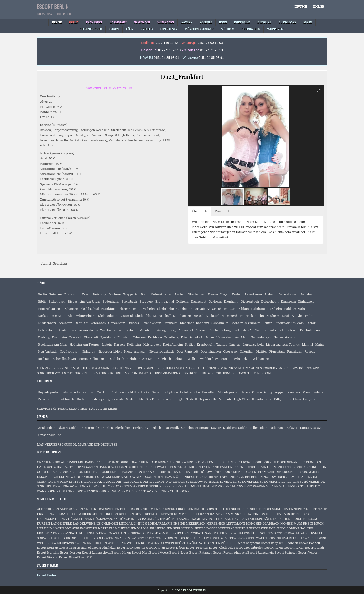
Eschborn (155, 337)
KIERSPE (256, 519)
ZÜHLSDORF (180, 491)
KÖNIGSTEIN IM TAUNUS (243, 368)
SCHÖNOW (66, 486)
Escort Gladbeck (221, 548)
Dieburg (44, 337)
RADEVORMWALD (108, 533)
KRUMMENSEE (313, 472)
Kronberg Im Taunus (212, 345)
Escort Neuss (179, 553)
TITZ (151, 538)
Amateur (294, 392)
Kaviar (216, 428)
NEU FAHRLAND (208, 477)
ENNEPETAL (298, 509)
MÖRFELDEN (288, 368)
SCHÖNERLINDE (312, 482)
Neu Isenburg (70, 351)
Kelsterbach (152, 345)
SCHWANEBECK (136, 486)
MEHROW (165, 477)
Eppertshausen (49, 309)
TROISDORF (184, 538)
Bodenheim (111, 302)
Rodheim (203, 323)
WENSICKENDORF (97, 491)
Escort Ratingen (201, 553)
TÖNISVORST (165, 538)
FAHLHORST (192, 467)
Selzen (268, 323)
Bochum (115, 294)
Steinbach (117, 359)
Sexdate (118, 399)
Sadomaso (277, 428)
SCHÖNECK (45, 373)
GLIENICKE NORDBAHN (309, 467)
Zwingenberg (166, 330)
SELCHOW (187, 486)
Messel (198, 316)
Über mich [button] (199, 211)
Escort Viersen (48, 557)
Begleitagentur (49, 392)
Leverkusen (253, 294)
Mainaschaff (162, 316)
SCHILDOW (194, 482)
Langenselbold (253, 345)
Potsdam (56, 294)
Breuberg (146, 302)
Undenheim (68, 330)
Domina (107, 428)
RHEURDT (150, 533)
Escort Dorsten (154, 548)
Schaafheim (220, 323)
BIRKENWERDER (184, 462)
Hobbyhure (169, 392)
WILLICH (157, 543)
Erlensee (139, 337)
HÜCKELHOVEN (80, 519)
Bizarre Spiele (68, 428)
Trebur (311, 323)
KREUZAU (311, 519)
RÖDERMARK (309, 368)
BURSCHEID (215, 509)
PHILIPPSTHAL (90, 482)
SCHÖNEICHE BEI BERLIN (280, 482)
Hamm (213, 294)
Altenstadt (186, 330)
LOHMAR (154, 523)
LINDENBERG (84, 477)
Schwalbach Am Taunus (70, 359)
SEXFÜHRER (79, 409)
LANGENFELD (62, 523)
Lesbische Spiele (235, 428)
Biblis (42, 302)
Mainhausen (182, 316)
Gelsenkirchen (162, 294)
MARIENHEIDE (174, 523)
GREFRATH (165, 514)
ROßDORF (265, 373)
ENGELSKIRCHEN (275, 509)
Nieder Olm (305, 316)
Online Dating (262, 392)
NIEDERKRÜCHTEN (233, 528)
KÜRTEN (44, 523)
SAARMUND (159, 482)
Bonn (145, 294)
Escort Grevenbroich (248, 548)
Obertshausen (210, 351)
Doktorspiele (90, 428)
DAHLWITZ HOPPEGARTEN (77, 467)
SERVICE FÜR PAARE (53, 409)
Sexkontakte (135, 399)
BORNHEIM (145, 509)
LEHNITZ (66, 477)
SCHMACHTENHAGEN (220, 482)
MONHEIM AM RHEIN (297, 523)
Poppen (280, 392)
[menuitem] (301, 7)
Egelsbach (108, 337)
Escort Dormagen (130, 548)
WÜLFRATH (197, 543)
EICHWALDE (160, 467)
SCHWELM (314, 533)
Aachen (180, 294)
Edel (114, 392)
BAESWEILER (109, 509)
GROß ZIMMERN (166, 373)
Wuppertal (131, 294)
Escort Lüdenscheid (96, 553)
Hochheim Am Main (53, 345)
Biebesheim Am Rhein (84, 302)
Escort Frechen (197, 548)
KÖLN (268, 519)
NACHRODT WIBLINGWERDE (75, 528)
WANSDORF (46, 491)
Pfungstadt (277, 351)
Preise (57, 22)
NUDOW (270, 477)
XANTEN (214, 543)
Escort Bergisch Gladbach (279, 543)
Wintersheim (128, 330)
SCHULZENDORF (110, 486)
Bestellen (209, 392)
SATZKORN (177, 482)
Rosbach (44, 359)
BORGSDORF (252, 462)
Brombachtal (165, 302)
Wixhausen (261, 359)
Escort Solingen (286, 553)
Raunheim (295, 351)
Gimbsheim (166, 309)
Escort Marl (140, 553)
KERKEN (225, 519)
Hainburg (258, 309)
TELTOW (237, 486)
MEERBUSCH (196, 523)
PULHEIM (86, 533)
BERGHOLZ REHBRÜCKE (138, 462)
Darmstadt (199, 302)
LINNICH (140, 523)
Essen (86, 294)
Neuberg (288, 316)
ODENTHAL (297, 528)
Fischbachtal (90, 309)
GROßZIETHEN (131, 472)
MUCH (319, 523)
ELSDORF (253, 509)
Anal (41, 428)
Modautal (212, 316)
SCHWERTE (46, 538)
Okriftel (261, 351)
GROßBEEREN (108, 472)
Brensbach (129, 302)
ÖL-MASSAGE (83, 444)
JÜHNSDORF (222, 472)
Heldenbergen (261, 337)
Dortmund (72, 294)
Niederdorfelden (110, 351)
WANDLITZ (312, 486)
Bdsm (51, 428)
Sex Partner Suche (159, 399)
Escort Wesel (68, 557)
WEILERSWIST (65, 543)
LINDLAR (126, 523)
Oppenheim (117, 323)
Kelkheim (134, 345)
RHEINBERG (132, 533)
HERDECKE (46, 519)
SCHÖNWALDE (86, 486)
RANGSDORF (112, 482)
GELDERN (126, 514)
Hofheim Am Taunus (84, 345)
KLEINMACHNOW (267, 472)
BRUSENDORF (311, 462)
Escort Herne (274, 548)
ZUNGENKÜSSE (106, 444)
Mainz (320, 345)
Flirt (92, 392)
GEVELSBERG (145, 514)
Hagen (225, 294)
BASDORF (92, 462)
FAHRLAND (211, 467)
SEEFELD (171, 486)
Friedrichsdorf (192, 337)
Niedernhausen (135, 351)
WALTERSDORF (291, 486)
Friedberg (172, 337)
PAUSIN (53, 482)
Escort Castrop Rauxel (75, 548)
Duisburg (100, 294)
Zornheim (147, 330)
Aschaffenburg (220, 330)
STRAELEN (122, 538)
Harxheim (275, 309)
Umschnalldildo (50, 435)
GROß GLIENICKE (60, 472)
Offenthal (247, 351)
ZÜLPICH (228, 543)
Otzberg (133, 323)
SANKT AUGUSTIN (219, 533)
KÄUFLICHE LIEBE (103, 409)
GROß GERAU (223, 373)
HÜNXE (124, 519)
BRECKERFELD (166, 509)
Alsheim (270, 294)
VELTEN (272, 486)
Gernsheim (147, 309)
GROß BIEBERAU (87, 373)
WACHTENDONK (268, 538)
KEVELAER (240, 519)
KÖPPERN (270, 368)
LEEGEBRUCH (48, 477)
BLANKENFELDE (211, 462)
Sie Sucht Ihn (129, 392)
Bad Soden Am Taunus (250, 330)
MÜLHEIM (45, 528)
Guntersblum (239, 309)
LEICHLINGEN (107, 523)
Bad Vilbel (276, 330)
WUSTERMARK (123, 491)
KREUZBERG (291, 472)
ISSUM (147, 519)
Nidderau (89, 351)
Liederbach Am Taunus (283, 345)
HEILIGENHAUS (278, 514)
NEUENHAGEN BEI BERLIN (242, 477)
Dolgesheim (270, 302)
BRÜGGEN (186, 509)
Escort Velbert (308, 553)
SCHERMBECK (271, 533)
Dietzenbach (250, 302)
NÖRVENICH (278, 528)
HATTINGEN (256, 514)
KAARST (185, 519)
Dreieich (76, 337)
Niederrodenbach (162, 351)
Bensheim (308, 294)
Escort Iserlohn (48, 553)
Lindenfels (143, 316)
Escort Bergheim (248, 543)
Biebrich (291, 330)
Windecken (242, 359)
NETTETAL (106, 528)
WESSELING (117, 543)
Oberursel (230, 351)
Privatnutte (46, 399)
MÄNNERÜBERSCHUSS (54, 444)
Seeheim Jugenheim (246, 323)
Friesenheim (127, 309)
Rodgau (310, 351)
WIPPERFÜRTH (176, 543)
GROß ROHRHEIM (114, 373)
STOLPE (223, 486)
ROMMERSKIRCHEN (174, 533)
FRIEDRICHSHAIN (253, 467)
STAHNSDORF (206, 486)
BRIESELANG (290, 462)
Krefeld (237, 294)
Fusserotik (171, 428)
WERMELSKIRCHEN (92, 543)
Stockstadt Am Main (289, 323)
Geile (155, 392)
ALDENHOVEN (48, 509)
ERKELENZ (45, 514)
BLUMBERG (233, 462)
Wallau (193, 359)
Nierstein (65, 323)
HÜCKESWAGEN (106, 519)
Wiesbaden (108, 330)
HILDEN (61, 519)
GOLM (42, 472)
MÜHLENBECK (184, 477)
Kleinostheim (108, 316)
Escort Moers (159, 553)
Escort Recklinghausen (230, 553)
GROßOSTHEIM (245, 373)
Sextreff (192, 399)
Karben (119, 345)
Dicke (145, 392)
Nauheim (273, 316)
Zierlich (103, 392)
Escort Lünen (121, 553)
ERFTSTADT (318, 509)
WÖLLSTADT (64, 373)
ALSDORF (91, 509)
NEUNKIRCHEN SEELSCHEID (171, 528)
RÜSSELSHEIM (65, 368)
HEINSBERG (300, 514)
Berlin (43, 294)
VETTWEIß (233, 538)
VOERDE (249, 538)
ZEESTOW (143, 491)
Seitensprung (101, 399)
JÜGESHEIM (214, 368)
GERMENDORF (278, 467)
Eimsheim (288, 302)
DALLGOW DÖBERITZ (115, 467)
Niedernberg (47, 323)
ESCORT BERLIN (53, 6)
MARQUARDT (146, 477)
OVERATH (71, 533)
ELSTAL (176, 467)
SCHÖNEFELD (249, 482)
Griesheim (220, 309)
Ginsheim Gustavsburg (193, 309)
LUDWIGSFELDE (108, 477)
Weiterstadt (223, 359)
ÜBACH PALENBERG (209, 538)
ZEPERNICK (161, 491)
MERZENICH (216, 523)
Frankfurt (108, 309)
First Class (293, 399)
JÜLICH (172, 519)
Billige (278, 399)
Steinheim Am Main (141, 359)
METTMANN (236, 523)
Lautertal (126, 316)
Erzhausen (70, 309)
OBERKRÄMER (288, 477)
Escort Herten (294, 548)
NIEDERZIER (258, 528)
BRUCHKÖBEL (143, 368)
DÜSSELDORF (235, 509)
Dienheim (231, 302)
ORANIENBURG (49, 462)
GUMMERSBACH (187, 514)
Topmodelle (208, 399)
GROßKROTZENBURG (195, 373)
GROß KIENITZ (85, 472)
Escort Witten (88, 557)
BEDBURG (128, 509)
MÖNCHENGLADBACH (263, 523)
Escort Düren (175, 548)
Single (179, 399)
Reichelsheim (151, 323)
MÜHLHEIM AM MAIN (93, 368)
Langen (235, 345)
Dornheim (59, 337)
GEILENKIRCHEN (105, 514)
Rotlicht (83, 399)
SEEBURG (156, 486)
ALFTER (66, 509)
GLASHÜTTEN (121, 368)
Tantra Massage (311, 428)
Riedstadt (187, 323)
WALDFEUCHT (293, 538)
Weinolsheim (88, 330)
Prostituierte (66, 399)
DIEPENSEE (141, 467)
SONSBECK (81, 538)
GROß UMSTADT (141, 373)
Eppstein (124, 337)
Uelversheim (47, 330)
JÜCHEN (159, 519)
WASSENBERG (315, 538)
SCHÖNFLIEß (47, 486)
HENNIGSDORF (154, 472)
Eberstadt (91, 337)
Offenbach (98, 323)
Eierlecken (123, 428)
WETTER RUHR (138, 543)
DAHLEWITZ (46, 467)
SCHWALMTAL (294, 533)
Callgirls (309, 399)
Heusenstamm (284, 337)
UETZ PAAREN (255, 486)
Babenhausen (289, 294)
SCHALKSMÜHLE (247, 533)
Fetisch (156, 428)
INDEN (136, 519)
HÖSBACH (197, 368)
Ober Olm (81, 323)
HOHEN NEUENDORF (183, 472)
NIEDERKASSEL (206, 528)
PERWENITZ (69, 482)
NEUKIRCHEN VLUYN (132, 528)
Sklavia (292, 428)
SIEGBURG (63, 538)
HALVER (216, 514)
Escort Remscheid (261, 553)
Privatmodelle (313, 392)
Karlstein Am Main (52, 316)
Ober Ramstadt (187, 351)
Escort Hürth (315, 548)
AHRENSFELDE (73, 462)
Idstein (107, 345)
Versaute (226, 399)
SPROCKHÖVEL (101, 538)
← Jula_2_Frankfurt (53, 264)
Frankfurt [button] (222, 211)
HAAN (205, 514)
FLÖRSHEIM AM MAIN (171, 368)
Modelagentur (228, 392)
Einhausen (306, 302)
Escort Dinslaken (104, 548)
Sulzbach (164, 359)
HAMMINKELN (234, 514)
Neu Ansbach (48, 351)
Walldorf (206, 359)
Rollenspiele (258, 428)
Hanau (209, 337)
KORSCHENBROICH (288, 519)
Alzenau (201, 330)
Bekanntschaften (74, 392)
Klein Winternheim (81, 316)
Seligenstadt (99, 359)
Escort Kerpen (71, 553)
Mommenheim (232, 316)
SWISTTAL (139, 538)
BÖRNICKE (271, 462)
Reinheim (171, 323)
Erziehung (141, 428)
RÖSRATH (197, 533)
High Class (242, 399)
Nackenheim (255, 316)
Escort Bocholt (310, 543)
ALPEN (78, 509)
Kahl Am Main (294, 309)
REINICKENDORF (136, 482)
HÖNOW (206, 472)
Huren (245, 392)
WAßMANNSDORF (69, 491)
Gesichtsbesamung (195, 428)
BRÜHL (199, 509)
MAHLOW (128, 477)
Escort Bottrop (47, 548)
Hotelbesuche (190, 392)
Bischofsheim (310, 330)
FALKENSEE (229, 467)
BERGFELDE (110, 462)
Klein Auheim (173, 345)
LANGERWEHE (84, 523)
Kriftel (190, 345)
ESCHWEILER (81, 514)
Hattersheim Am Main (232, 337)
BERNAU (164, 462)
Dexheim (215, 302)
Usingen (179, 359)
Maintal (307, 345)
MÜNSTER (45, 368)
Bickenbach (57, 302)
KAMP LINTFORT (205, 519)
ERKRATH (62, 514)
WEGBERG (45, 543)
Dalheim (183, 302)
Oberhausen (197, 294)
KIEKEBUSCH (243, 472)
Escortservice (262, 399)
